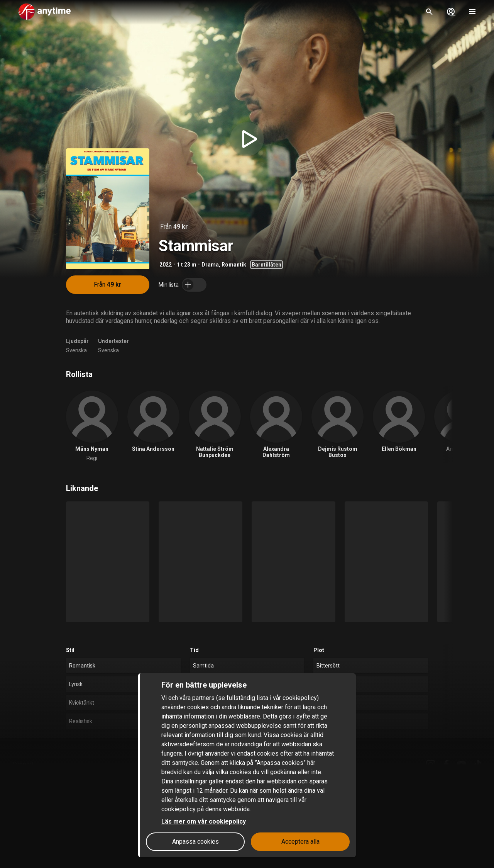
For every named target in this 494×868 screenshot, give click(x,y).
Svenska (76, 350)
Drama (210, 265)
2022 (166, 265)
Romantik (234, 265)
